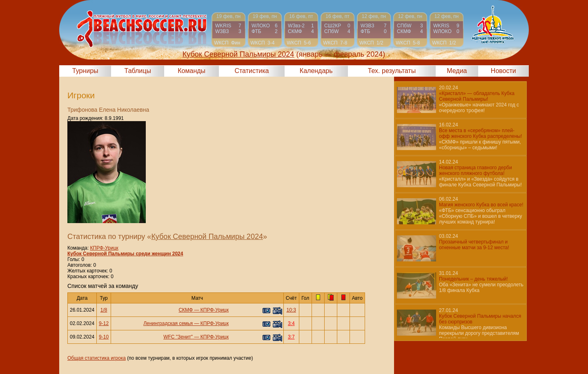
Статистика (252, 71)
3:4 (291, 323)
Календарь (316, 71)
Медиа (457, 71)
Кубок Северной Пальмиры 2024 (207, 237)
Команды (192, 71)
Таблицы (138, 71)
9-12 (104, 323)
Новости (503, 71)
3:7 (291, 337)
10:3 (291, 310)
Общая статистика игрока (97, 358)
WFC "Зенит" (178, 337)
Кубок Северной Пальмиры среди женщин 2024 (125, 254)
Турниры (85, 71)
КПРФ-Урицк (104, 248)
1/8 (104, 310)
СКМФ (186, 310)
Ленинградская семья (168, 323)
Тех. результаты (392, 71)
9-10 (104, 337)
